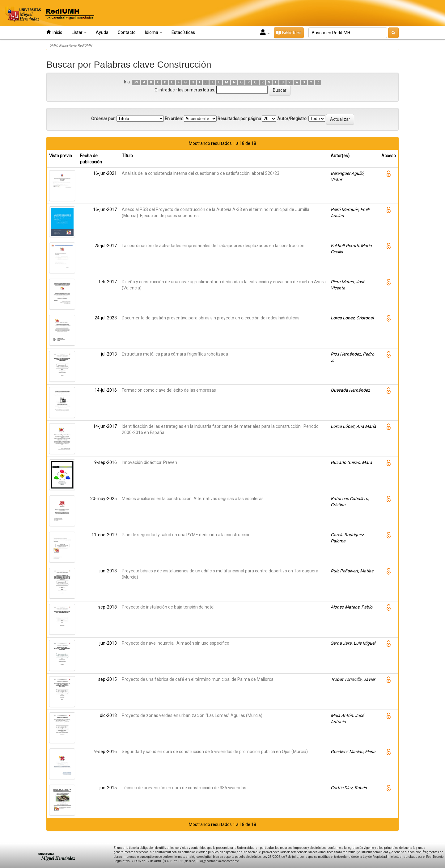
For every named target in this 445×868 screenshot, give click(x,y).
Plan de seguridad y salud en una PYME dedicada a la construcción (186, 535)
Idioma (154, 32)
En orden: (174, 119)
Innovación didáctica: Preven (149, 462)
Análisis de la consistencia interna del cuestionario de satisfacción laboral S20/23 (201, 173)
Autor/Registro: (292, 119)
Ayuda (102, 32)
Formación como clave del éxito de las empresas (169, 390)
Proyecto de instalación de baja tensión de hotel (168, 607)
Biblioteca (289, 33)
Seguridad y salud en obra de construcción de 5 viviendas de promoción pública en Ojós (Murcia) (215, 752)
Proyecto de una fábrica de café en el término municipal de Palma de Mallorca (198, 679)
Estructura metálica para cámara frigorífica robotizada (175, 354)
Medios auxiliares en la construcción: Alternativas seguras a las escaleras (193, 499)
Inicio (54, 32)
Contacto (127, 32)
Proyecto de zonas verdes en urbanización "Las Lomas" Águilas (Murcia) (192, 715)
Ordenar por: (103, 119)
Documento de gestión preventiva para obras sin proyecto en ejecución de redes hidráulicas (211, 318)
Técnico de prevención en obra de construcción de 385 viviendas (184, 788)
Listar (79, 32)
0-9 (136, 82)
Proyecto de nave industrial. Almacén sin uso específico (176, 643)
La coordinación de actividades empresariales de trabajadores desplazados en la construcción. (214, 246)
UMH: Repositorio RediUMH (71, 46)
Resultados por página (239, 119)
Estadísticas (183, 32)
